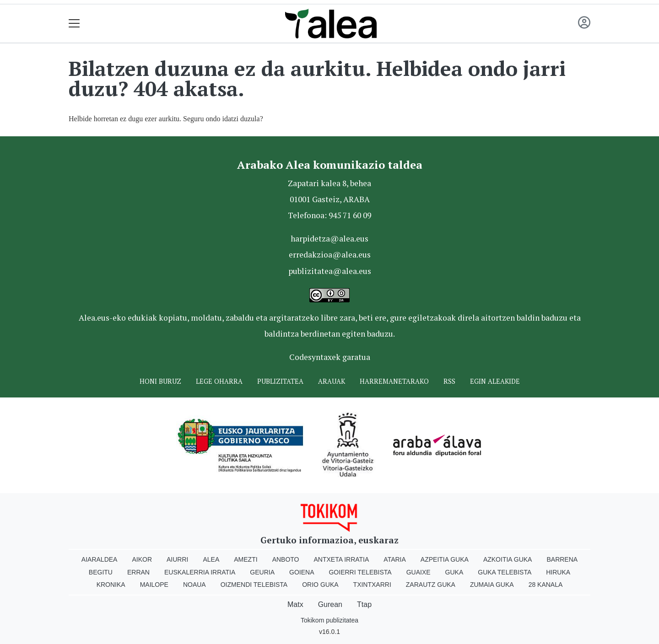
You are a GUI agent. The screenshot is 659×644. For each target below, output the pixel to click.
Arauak (332, 381)
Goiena (302, 572)
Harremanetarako (394, 381)
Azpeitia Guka (445, 559)
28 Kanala (546, 585)
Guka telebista (505, 572)
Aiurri (177, 559)
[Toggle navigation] (74, 24)
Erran (138, 572)
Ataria (395, 559)
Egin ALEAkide (495, 381)
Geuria (262, 572)
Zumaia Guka (492, 585)
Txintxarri (372, 585)
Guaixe (419, 572)
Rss (449, 381)
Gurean (330, 604)
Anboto (286, 559)
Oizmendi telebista (254, 585)
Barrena (562, 559)
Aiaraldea (100, 559)
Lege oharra (219, 381)
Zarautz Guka (431, 585)
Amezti (246, 559)
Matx (295, 604)
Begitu (101, 572)
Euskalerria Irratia (200, 572)
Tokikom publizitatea (329, 620)
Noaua (194, 585)
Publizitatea (280, 381)
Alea (211, 559)
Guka (454, 572)
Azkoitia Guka (508, 559)
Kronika (111, 585)
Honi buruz (160, 381)
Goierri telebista (360, 572)
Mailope (154, 585)
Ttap (364, 604)
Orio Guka (320, 585)
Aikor (142, 559)
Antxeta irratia (342, 559)
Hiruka (558, 572)
